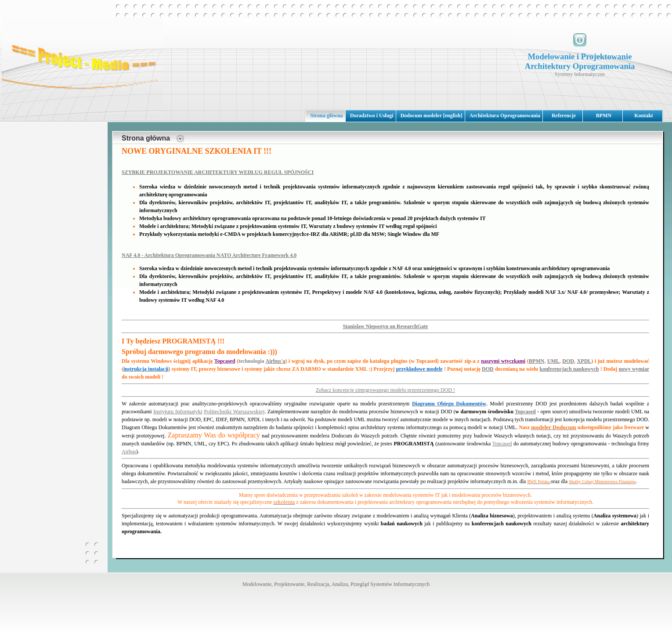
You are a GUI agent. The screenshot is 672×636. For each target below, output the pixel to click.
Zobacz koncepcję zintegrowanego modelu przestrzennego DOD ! (385, 390)
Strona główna (326, 116)
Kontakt (644, 116)
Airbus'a (276, 361)
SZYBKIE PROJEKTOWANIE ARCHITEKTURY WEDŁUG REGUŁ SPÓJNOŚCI (218, 172)
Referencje (564, 116)
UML (553, 361)
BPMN (604, 116)
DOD (568, 361)
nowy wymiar (634, 369)
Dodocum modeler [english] (432, 116)
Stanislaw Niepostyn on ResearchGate (385, 326)
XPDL (584, 361)
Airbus (129, 452)
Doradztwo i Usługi (372, 116)
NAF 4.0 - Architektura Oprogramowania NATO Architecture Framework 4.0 (209, 255)
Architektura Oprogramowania (505, 116)
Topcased (525, 412)
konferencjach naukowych (569, 369)
